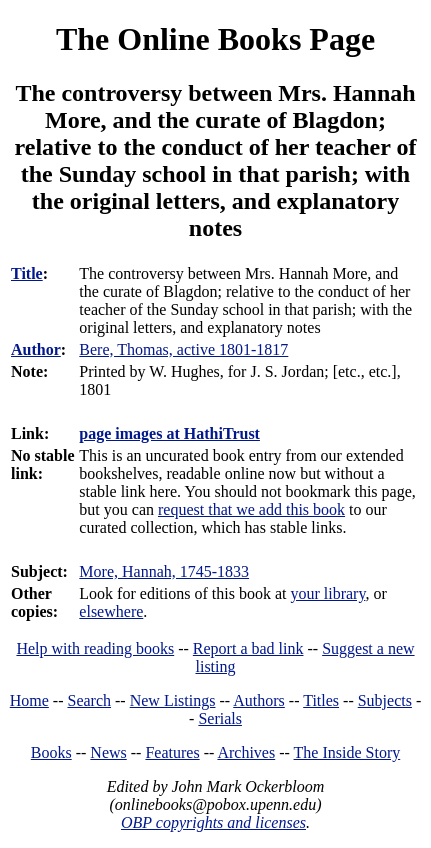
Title (27, 273)
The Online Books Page (215, 39)
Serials (220, 718)
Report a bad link (248, 648)
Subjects (385, 700)
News (108, 752)
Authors (259, 700)
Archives (246, 752)
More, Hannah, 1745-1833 (164, 571)
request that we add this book (251, 509)
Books (51, 752)
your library (327, 593)
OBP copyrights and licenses (213, 822)
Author (36, 349)
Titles (321, 700)
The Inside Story (347, 752)
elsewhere (111, 611)
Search (90, 700)
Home (29, 700)
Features (172, 752)
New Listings (173, 700)
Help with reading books (95, 648)
